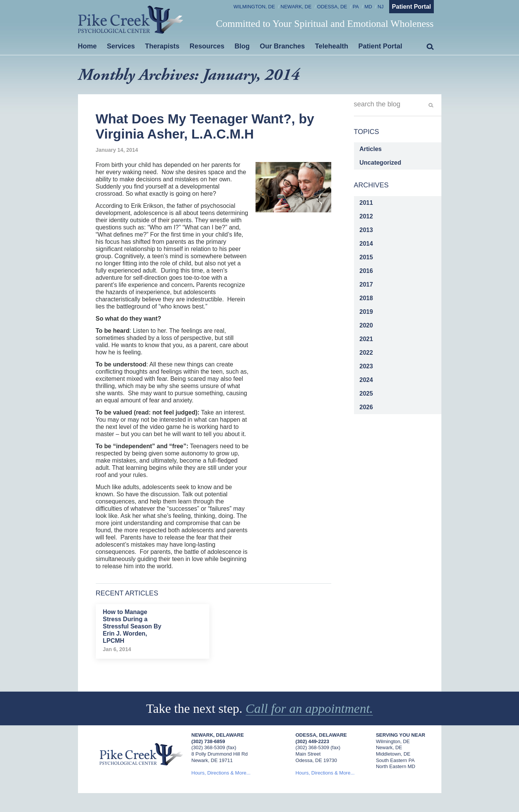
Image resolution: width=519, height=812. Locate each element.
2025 (366, 394)
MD (368, 7)
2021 (366, 339)
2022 (366, 353)
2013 (366, 230)
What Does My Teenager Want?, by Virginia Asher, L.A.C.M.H (205, 126)
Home (87, 46)
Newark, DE (296, 7)
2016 (366, 271)
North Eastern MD (396, 766)
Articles (371, 149)
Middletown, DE (393, 754)
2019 (366, 312)
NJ (380, 7)
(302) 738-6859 (208, 741)
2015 (366, 257)
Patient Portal (411, 7)
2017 (366, 284)
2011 (366, 203)
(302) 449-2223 (312, 741)
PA (356, 7)
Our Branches (282, 46)
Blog (242, 46)
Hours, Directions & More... (221, 773)
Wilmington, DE (254, 7)
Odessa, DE (332, 7)
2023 (366, 366)
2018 (366, 298)
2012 (366, 216)
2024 (366, 380)
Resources (207, 46)
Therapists (162, 46)
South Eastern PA (395, 760)
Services (121, 46)
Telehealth (332, 46)
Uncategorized (380, 163)
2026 (366, 407)
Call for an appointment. (309, 708)
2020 (366, 325)
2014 (366, 244)
